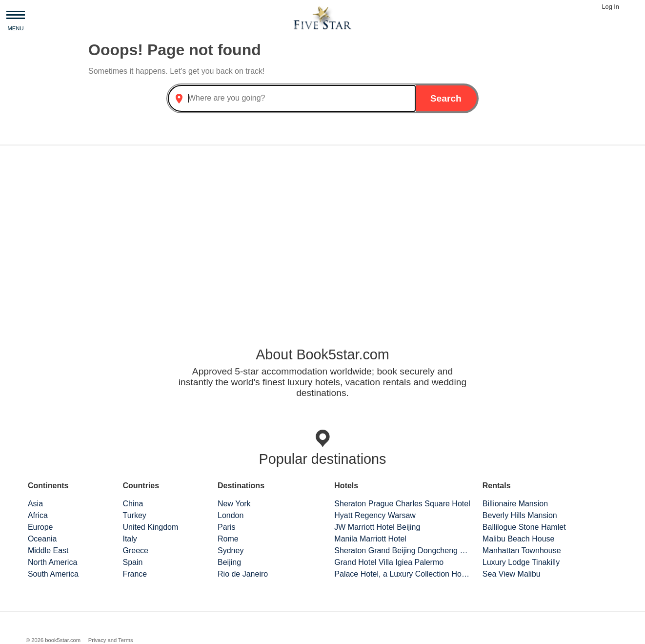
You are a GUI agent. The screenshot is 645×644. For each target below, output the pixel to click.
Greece (135, 551)
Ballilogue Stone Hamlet (524, 527)
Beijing (229, 562)
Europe (40, 527)
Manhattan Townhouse (522, 551)
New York (234, 504)
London (231, 515)
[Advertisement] (322, 229)
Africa (38, 515)
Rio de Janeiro (243, 574)
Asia (35, 504)
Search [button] (446, 98)
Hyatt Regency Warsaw (375, 515)
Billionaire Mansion (515, 504)
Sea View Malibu (512, 574)
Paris (226, 527)
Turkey (134, 515)
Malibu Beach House (519, 539)
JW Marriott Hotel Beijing (377, 527)
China (133, 504)
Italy (130, 539)
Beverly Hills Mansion (520, 515)
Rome (228, 539)
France (135, 574)
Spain (132, 562)
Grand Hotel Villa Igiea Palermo (389, 562)
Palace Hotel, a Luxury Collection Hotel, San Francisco (403, 574)
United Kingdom (150, 527)
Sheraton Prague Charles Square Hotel (402, 504)
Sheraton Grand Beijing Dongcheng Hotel (403, 551)
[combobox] (292, 98)
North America (52, 562)
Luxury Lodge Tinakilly (521, 562)
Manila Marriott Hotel (370, 539)
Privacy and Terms (111, 640)
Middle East (48, 551)
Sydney (231, 551)
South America (53, 574)
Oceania (42, 539)
